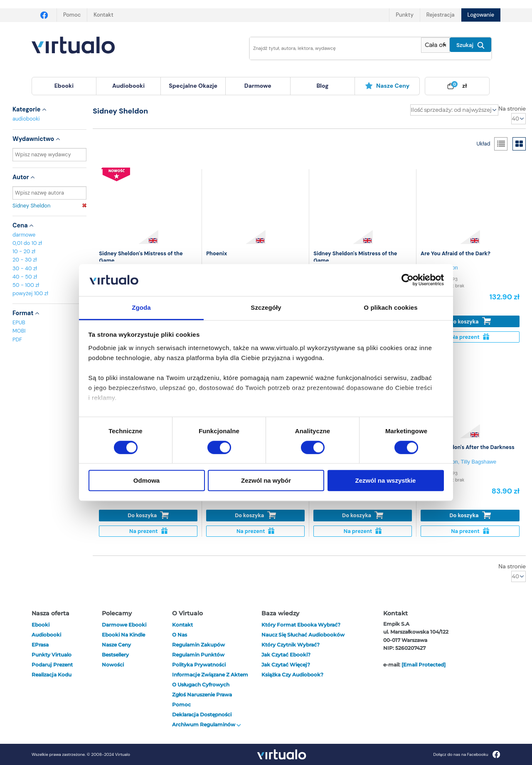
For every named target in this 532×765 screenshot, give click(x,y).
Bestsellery (115, 655)
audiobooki (26, 119)
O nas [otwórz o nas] (180, 635)
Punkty (404, 15)
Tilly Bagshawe (479, 462)
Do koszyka (470, 321)
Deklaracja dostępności (202, 714)
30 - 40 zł (25, 268)
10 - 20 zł (24, 251)
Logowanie (481, 15)
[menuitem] (64, 86)
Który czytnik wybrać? (291, 645)
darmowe (258, 86)
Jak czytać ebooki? (286, 655)
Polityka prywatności (199, 665)
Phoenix (217, 253)
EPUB (19, 322)
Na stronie (512, 109)
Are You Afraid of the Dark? (456, 253)
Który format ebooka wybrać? (301, 625)
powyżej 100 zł (30, 293)
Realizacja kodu (52, 675)
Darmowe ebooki (124, 625)
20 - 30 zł (25, 260)
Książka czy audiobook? (292, 675)
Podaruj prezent (52, 665)
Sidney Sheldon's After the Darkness (468, 447)
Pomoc (72, 15)
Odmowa (147, 480)
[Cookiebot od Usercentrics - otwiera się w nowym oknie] (408, 280)
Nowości (113, 665)
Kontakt (103, 15)
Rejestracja (441, 15)
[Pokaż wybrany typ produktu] (435, 45)
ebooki (41, 625)
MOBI (19, 331)
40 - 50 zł (25, 277)
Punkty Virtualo (52, 655)
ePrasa (40, 645)
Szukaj (470, 45)
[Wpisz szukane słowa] (330, 48)
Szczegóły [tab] (266, 307)
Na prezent (470, 337)
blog (322, 86)
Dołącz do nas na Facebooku (467, 754)
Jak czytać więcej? (286, 665)
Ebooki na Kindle (123, 635)
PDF (17, 339)
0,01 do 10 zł (27, 243)
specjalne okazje (193, 86)
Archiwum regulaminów (207, 724)
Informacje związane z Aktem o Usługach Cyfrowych (210, 680)
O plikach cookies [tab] (390, 307)
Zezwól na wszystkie (386, 480)
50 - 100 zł (26, 285)
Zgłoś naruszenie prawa (202, 695)
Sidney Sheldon (49, 206)
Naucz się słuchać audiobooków (303, 635)
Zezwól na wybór (266, 480)
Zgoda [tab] (141, 307)
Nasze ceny (387, 86)
